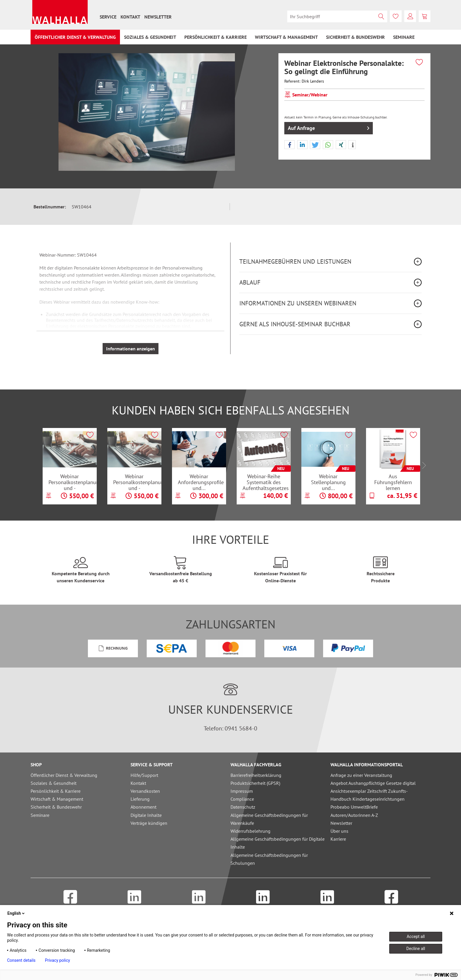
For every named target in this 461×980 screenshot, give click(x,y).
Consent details (21, 960)
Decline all (416, 949)
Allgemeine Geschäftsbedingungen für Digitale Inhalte (278, 843)
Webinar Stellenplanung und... (328, 482)
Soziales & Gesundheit (54, 783)
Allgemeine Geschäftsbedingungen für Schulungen (269, 859)
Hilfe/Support (144, 775)
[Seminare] (404, 37)
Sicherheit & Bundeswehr (56, 807)
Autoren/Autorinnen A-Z (354, 815)
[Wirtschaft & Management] (286, 37)
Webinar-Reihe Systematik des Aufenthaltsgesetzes (266, 482)
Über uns (339, 831)
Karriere (338, 839)
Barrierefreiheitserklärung (256, 775)
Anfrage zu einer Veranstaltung (361, 775)
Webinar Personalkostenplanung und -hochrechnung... (73, 482)
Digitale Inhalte (146, 815)
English (16, 913)
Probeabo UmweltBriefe (354, 807)
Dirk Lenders (313, 81)
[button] (289, 145)
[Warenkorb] (425, 16)
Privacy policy (57, 960)
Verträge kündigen (149, 823)
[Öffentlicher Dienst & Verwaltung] (75, 37)
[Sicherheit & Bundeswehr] (355, 37)
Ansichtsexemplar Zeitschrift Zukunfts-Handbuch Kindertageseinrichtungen (369, 795)
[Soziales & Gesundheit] (150, 37)
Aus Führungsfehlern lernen (393, 482)
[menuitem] (108, 17)
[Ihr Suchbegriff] (337, 16)
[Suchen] (381, 16)
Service (108, 17)
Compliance (242, 799)
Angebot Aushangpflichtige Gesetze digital (373, 783)
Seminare (40, 815)
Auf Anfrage (328, 127)
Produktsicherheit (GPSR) (255, 783)
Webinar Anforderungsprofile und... (201, 482)
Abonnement (143, 807)
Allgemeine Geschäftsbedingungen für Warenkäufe (269, 819)
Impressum (242, 791)
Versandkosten (145, 791)
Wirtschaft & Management (57, 799)
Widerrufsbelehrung (250, 831)
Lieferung (140, 799)
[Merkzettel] (396, 16)
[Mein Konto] (410, 16)
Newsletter (158, 17)
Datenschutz (243, 807)
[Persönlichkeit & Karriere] (216, 37)
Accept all (416, 936)
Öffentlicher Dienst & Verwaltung (64, 775)
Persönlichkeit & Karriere (56, 791)
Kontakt (130, 17)
